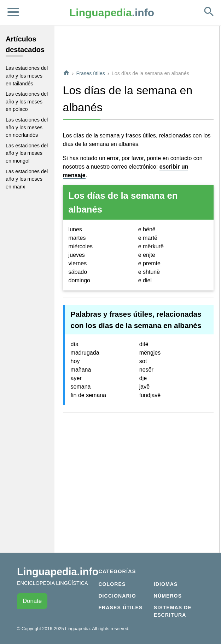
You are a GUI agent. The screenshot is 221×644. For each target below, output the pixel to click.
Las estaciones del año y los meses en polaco (27, 101)
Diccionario (117, 596)
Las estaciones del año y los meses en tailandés (27, 76)
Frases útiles (91, 73)
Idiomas (166, 584)
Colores (112, 584)
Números (168, 596)
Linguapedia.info (58, 572)
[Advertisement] (138, 47)
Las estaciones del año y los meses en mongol (27, 153)
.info (112, 13)
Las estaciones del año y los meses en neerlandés (27, 127)
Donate (32, 601)
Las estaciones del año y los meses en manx (27, 179)
